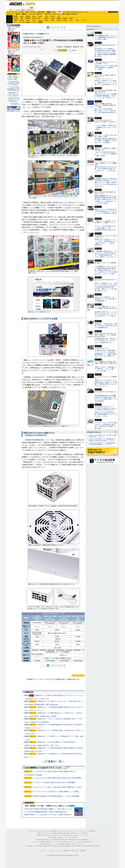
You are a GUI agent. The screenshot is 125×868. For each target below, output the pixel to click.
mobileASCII (68, 844)
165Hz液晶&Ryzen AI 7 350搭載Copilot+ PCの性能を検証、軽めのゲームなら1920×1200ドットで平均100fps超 (106, 398)
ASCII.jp (15, 4)
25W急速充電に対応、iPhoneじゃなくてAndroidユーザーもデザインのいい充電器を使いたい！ (106, 341)
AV (64, 12)
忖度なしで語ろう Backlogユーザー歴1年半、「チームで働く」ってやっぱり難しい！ (105, 369)
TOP (30, 831)
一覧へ (115, 432)
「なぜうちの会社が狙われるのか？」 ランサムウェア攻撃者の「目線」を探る (106, 154)
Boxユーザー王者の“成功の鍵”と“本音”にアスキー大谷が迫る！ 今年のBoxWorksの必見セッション (106, 112)
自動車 (49, 12)
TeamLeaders (48, 14)
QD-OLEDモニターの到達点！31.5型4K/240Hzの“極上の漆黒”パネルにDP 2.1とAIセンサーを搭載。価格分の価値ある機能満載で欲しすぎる (106, 52)
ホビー (54, 12)
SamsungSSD (39, 18)
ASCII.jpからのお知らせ (94, 432)
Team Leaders (63, 842)
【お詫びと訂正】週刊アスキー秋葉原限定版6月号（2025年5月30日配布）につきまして (102, 444)
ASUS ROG (28, 18)
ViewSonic (65, 18)
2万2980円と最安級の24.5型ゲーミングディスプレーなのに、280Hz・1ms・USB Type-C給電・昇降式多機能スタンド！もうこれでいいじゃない (106, 413)
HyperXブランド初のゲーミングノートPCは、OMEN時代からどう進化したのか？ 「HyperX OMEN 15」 (105, 242)
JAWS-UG (44, 835)
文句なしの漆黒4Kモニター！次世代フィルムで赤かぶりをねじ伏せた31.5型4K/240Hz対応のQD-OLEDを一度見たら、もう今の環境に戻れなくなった (106, 287)
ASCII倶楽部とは (15, 104)
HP (59, 16)
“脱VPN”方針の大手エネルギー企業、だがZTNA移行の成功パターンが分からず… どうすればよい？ (106, 170)
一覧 (55, 50)
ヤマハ (71, 20)
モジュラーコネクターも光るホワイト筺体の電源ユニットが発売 (55, 792)
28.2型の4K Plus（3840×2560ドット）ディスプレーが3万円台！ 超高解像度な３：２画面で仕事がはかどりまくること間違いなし (106, 353)
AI (13, 12)
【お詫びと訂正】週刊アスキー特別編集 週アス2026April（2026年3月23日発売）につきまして (102, 440)
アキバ (68, 12)
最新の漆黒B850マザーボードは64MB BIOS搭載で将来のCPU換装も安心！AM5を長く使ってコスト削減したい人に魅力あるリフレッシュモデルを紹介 (106, 199)
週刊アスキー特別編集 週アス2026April (14, 52)
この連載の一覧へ (53, 761)
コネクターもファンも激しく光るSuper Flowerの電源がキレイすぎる (57, 787)
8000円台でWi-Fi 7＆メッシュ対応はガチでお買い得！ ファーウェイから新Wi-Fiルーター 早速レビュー (106, 315)
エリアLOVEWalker (38, 846)
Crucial (53, 18)
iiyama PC (60, 833)
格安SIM (18, 14)
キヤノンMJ (22, 22)
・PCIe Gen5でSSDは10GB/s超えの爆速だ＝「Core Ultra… (13, 83)
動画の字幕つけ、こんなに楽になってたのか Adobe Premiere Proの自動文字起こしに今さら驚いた (61, 815)
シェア (42, 50)
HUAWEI (59, 18)
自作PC (30, 4)
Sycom (34, 16)
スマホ (73, 12)
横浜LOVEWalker (48, 846)
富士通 (16, 16)
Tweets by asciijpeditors (94, 26)
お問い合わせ (74, 851)
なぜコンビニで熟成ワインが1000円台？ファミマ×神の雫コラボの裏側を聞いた (106, 299)
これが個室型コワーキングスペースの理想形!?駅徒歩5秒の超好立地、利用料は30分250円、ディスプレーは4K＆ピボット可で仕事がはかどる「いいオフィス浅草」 (106, 270)
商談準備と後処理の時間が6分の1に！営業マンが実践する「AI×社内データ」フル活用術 (106, 141)
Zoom (77, 20)
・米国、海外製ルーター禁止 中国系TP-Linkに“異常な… (13, 78)
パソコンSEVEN (40, 16)
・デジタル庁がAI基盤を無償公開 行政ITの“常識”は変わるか (14, 89)
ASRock (46, 18)
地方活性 (68, 14)
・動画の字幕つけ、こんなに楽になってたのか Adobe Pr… (13, 94)
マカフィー (16, 22)
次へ (62, 27)
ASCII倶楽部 (113, 12)
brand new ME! (73, 837)
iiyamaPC (28, 16)
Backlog (59, 20)
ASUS (53, 16)
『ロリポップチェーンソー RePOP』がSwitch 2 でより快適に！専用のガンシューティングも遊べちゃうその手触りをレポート (106, 82)
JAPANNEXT (28, 22)
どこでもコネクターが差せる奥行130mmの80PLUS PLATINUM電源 (57, 778)
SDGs (63, 14)
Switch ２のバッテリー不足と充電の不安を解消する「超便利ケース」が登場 (106, 68)
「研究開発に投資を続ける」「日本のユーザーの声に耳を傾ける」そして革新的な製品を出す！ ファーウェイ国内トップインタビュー (106, 254)
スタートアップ (79, 12)
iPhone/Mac (41, 12)
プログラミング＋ (72, 842)
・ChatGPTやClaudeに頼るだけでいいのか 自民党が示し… (13, 100)
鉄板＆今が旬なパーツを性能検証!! (35, 34)
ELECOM (16, 18)
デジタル (33, 12)
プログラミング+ (57, 14)
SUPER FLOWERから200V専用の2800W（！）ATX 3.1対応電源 (56, 796)
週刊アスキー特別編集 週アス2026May (14, 29)
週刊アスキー (40, 14)
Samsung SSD (40, 840)
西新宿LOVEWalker (57, 846)
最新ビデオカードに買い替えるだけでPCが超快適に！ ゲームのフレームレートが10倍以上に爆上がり (106, 212)
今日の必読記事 (44, 844)
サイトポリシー (43, 851)
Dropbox (46, 20)
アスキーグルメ (32, 14)
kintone (28, 20)
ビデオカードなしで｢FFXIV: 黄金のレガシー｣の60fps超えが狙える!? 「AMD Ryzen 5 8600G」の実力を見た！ (106, 425)
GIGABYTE (34, 18)
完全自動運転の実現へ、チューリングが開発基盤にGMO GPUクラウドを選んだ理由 (106, 37)
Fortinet (65, 20)
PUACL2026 (74, 14)
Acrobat (22, 20)
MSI (46, 16)
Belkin (71, 18)
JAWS (16, 20)
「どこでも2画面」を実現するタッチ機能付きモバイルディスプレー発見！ (106, 127)
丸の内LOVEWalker (86, 846)
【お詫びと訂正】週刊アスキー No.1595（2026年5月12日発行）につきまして (103, 436)
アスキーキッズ (10, 14)
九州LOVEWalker (76, 846)
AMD (22, 18)
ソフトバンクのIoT (84, 20)
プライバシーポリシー (56, 851)
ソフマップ (34, 22)
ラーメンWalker (29, 846)
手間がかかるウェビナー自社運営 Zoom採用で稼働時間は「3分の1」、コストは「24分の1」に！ (107, 96)
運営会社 (66, 851)
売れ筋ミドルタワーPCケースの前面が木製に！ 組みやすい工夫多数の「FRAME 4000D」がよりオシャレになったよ (106, 383)
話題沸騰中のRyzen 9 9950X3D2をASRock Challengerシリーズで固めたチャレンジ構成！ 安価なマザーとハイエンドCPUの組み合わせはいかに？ (106, 182)
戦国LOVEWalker (96, 846)
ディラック (37, 312)
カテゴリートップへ (78, 676)
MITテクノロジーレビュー (78, 844)
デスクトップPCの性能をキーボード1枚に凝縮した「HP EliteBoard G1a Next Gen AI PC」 (106, 228)
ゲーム (86, 12)
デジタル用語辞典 (60, 844)
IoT (16, 12)
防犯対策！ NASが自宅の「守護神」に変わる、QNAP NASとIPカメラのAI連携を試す (106, 326)
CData (53, 20)
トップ (9, 12)
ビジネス (21, 12)
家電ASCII (24, 14)
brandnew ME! (40, 22)
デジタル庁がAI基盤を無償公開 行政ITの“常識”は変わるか (46, 812)
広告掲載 (82, 851)
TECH (27, 12)
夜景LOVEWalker (67, 846)
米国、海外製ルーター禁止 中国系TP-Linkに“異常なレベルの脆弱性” (50, 806)
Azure (34, 20)
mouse (22, 16)
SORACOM (56, 840)
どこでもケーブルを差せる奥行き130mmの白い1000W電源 (54, 782)
